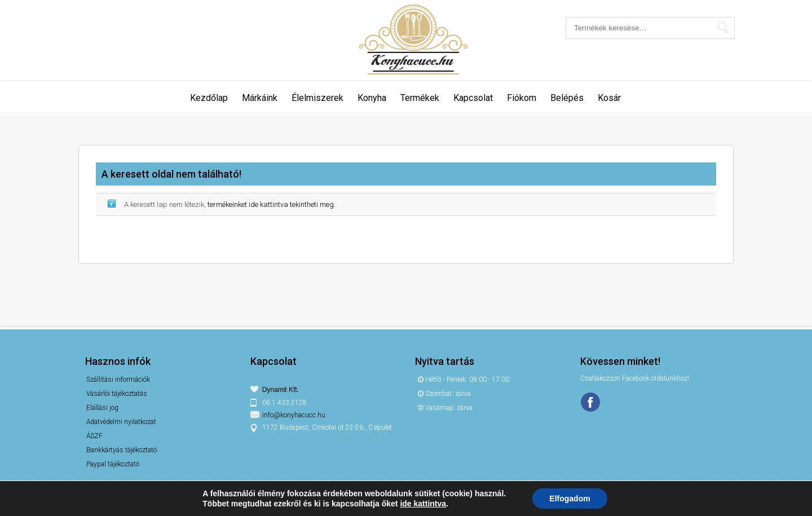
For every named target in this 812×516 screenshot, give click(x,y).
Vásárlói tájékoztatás (117, 394)
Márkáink (260, 98)
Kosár (609, 98)
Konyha (372, 98)
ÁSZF (94, 436)
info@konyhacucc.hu (294, 415)
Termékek (420, 98)
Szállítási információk (118, 380)
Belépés (567, 98)
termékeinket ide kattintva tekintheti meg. (272, 204)
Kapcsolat (473, 98)
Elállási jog (102, 408)
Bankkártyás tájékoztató (122, 450)
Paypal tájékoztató (113, 464)
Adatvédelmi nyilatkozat (121, 422)
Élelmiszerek (317, 98)
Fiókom (522, 98)
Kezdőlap (209, 98)
